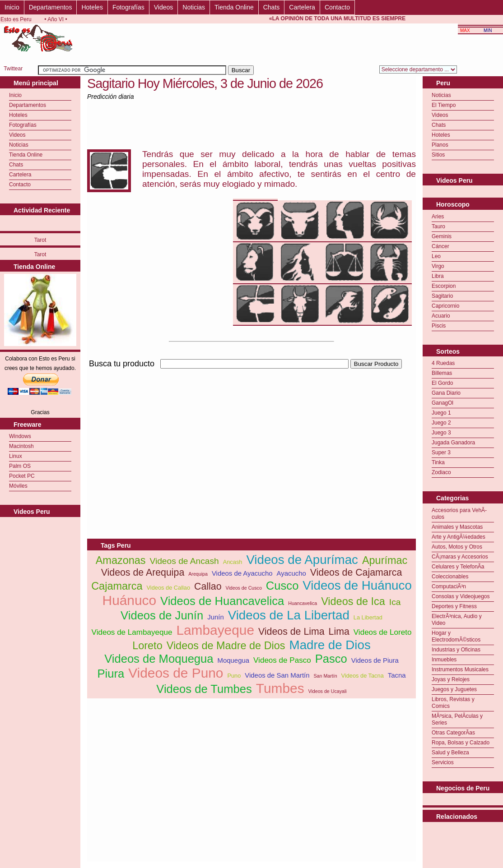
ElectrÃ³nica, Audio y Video (457, 620)
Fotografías (128, 7)
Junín (216, 617)
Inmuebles (444, 660)
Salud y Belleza (450, 753)
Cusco (282, 586)
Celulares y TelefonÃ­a (458, 567)
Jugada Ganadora (453, 443)
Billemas (442, 373)
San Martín (326, 676)
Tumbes (280, 688)
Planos (440, 145)
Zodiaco (441, 472)
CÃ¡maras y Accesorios (460, 557)
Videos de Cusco (244, 588)
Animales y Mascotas (457, 527)
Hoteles (92, 7)
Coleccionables (450, 577)
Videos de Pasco (282, 660)
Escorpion (444, 286)
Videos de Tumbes (204, 689)
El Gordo (442, 383)
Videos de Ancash (184, 561)
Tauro (438, 226)
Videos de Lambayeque (132, 632)
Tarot (40, 240)
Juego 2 (441, 423)
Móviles (18, 486)
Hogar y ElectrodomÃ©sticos (456, 636)
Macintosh (21, 446)
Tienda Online (234, 7)
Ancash (233, 562)
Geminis (442, 236)
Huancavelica (303, 603)
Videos (164, 7)
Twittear (13, 69)
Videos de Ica (353, 601)
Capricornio (445, 306)
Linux (16, 456)
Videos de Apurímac (302, 560)
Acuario (441, 316)
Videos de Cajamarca (356, 573)
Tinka (438, 462)
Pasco (331, 659)
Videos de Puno (176, 673)
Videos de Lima (291, 632)
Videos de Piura (375, 660)
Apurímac (385, 560)
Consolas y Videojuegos (461, 596)
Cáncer (440, 246)
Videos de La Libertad (289, 615)
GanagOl (442, 403)
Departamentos (51, 7)
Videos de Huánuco (357, 585)
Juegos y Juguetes (454, 689)
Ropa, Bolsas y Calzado (461, 743)
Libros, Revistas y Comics (453, 703)
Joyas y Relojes (451, 679)
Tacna (397, 675)
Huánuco (130, 600)
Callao (208, 586)
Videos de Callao (169, 588)
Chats (272, 7)
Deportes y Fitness (454, 606)
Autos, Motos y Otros (457, 547)
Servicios (443, 762)
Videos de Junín (162, 615)
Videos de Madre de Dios (226, 646)
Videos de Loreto (383, 632)
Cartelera (302, 7)
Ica (395, 602)
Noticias (194, 7)
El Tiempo (444, 105)
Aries (438, 217)
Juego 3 (441, 433)
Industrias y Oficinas (456, 650)
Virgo (438, 266)
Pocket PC (22, 476)
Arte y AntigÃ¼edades (459, 537)
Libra (438, 276)
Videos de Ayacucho (242, 573)
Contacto (337, 7)
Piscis (439, 326)
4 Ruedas (443, 363)
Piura (111, 674)
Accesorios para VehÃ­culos (459, 514)
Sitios (438, 155)
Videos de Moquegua (159, 659)
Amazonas (121, 560)
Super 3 (441, 452)
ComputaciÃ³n (449, 586)
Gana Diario (446, 393)
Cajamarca (117, 586)
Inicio (12, 7)
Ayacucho (291, 573)
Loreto (147, 646)
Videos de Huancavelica (222, 601)
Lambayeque (215, 630)
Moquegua (234, 660)
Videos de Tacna (363, 676)
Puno (234, 676)
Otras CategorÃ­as (453, 733)
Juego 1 (441, 413)
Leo (436, 256)
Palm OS (20, 466)
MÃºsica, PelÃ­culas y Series (457, 719)
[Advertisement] (193, 434)
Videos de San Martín (277, 675)
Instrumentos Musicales (460, 669)
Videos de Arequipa (143, 573)
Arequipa (198, 574)
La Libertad (368, 617)
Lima (339, 632)
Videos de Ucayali (328, 691)
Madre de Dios (330, 645)
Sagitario (442, 296)
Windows (20, 436)
